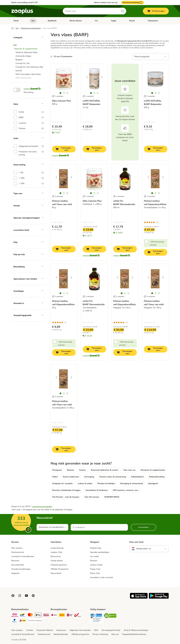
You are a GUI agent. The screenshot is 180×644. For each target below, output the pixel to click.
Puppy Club (95, 569)
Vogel (114, 21)
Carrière (30, 630)
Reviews (94, 561)
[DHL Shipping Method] (62, 615)
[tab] (60, 93)
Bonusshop (56, 556)
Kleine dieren (76, 21)
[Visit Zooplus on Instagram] (20, 596)
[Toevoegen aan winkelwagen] (64, 149)
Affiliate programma (80, 634)
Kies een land (136, 542)
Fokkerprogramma (59, 565)
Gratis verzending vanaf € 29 (24, 2)
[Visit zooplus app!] (139, 598)
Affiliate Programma (59, 569)
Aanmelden (143, 527)
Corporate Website (45, 630)
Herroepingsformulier (111, 630)
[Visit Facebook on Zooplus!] (13, 596)
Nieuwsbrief (56, 573)
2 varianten (58, 96)
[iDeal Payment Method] (22, 621)
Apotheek (52, 21)
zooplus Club (56, 552)
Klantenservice (18, 552)
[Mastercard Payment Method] (30, 615)
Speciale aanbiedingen (100, 552)
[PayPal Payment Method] (15, 621)
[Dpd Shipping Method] (54, 615)
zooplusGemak (57, 548)
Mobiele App (96, 548)
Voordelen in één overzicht (102, 577)
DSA (96, 630)
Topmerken (153, 21)
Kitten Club (95, 573)
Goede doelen (57, 561)
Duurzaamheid (18, 565)
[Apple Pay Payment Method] (38, 615)
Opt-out (115, 634)
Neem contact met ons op (106, 3)
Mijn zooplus (17, 548)
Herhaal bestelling (133, 3)
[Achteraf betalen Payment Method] (35, 621)
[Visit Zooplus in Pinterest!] (33, 596)
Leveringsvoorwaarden (42, 506)
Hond (16, 21)
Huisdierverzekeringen (21, 569)
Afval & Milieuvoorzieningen (136, 630)
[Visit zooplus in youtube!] (26, 596)
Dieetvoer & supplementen (31, 28)
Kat (33, 21)
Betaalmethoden (61, 634)
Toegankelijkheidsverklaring (134, 634)
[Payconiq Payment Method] (15, 615)
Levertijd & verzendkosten (23, 556)
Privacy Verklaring (100, 634)
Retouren (15, 561)
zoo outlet (94, 556)
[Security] (96, 618)
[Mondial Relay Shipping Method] (70, 615)
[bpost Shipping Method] (78, 615)
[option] (29, 112)
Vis (96, 21)
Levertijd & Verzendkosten (23, 634)
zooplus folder (96, 565)
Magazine (15, 573)
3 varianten (58, 196)
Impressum (61, 630)
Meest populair (142, 57)
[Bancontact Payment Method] (22, 615)
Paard (132, 21)
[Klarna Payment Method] (46, 615)
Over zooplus (17, 630)
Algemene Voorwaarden (80, 630)
